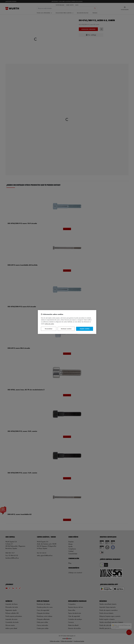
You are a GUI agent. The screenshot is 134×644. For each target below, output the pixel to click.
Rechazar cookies (66, 329)
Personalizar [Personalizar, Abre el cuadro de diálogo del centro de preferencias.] (49, 329)
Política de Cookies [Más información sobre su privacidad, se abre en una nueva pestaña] (49, 324)
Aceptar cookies (85, 329)
